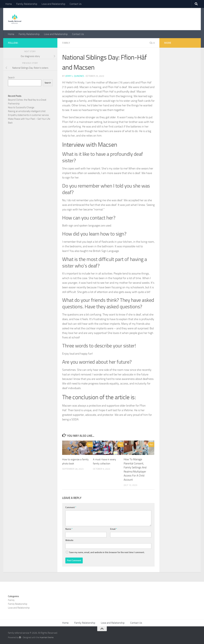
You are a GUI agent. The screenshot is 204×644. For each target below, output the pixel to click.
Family (66, 43)
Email (114, 529)
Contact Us (76, 4)
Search (11, 78)
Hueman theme (47, 637)
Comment (71, 507)
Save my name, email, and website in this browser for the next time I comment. (107, 552)
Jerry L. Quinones (75, 76)
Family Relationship (27, 4)
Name (69, 529)
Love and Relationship (53, 4)
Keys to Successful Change (21, 107)
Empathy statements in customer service (28, 115)
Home (9, 4)
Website (69, 540)
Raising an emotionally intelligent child (27, 111)
